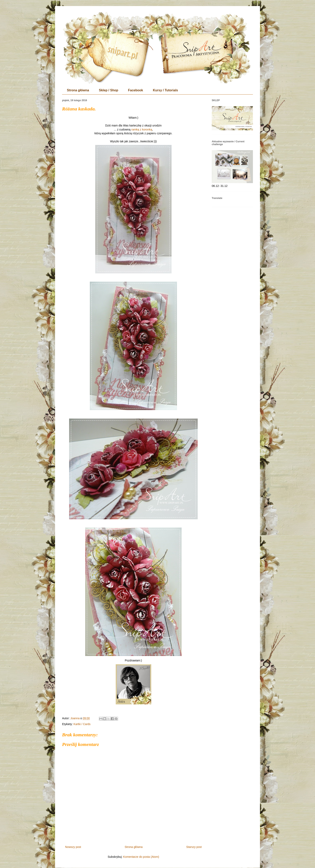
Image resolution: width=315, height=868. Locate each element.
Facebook (136, 90)
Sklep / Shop (108, 90)
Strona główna (78, 90)
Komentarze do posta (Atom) (141, 857)
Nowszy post (73, 847)
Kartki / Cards (82, 724)
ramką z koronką (142, 129)
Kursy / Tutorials (165, 90)
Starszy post (194, 847)
